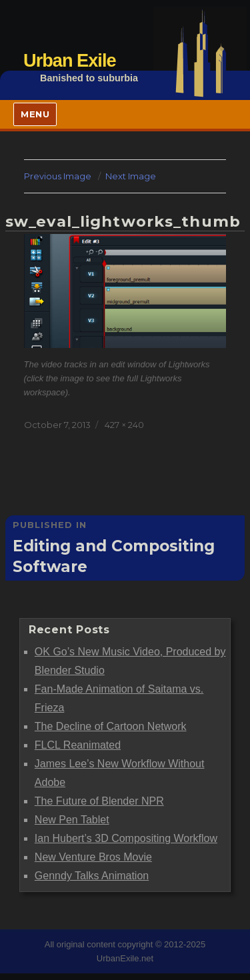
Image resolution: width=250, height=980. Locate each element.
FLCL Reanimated (78, 745)
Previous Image (58, 176)
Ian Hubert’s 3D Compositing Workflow (126, 838)
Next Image (131, 176)
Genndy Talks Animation (92, 876)
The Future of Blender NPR (99, 801)
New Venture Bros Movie (93, 857)
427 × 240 (124, 425)
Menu (35, 114)
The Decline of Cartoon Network (111, 726)
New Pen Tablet (72, 820)
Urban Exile (70, 60)
